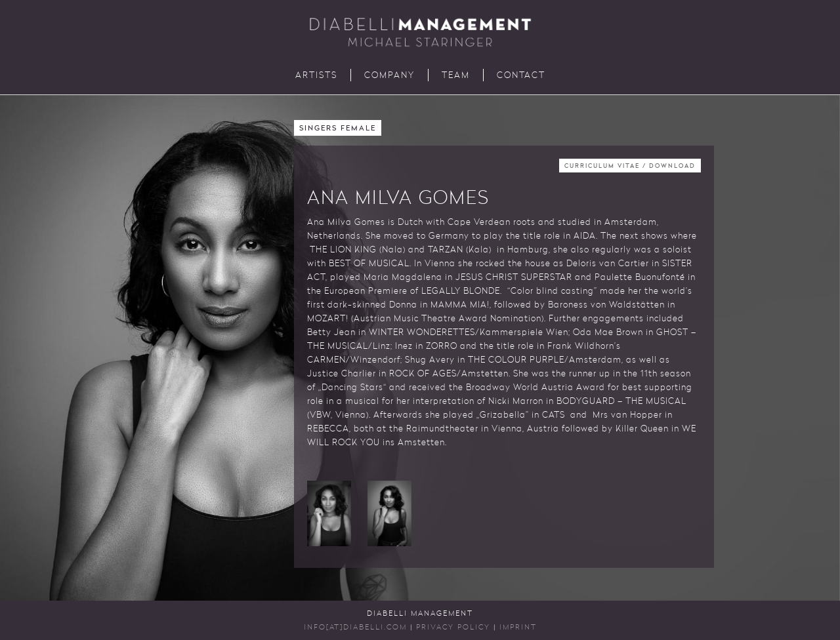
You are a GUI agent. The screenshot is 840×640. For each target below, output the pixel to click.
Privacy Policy (453, 628)
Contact (521, 76)
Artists (316, 76)
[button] (329, 513)
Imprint (518, 628)
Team (456, 76)
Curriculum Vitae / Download (630, 166)
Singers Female (338, 129)
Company (389, 76)
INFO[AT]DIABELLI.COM (355, 628)
